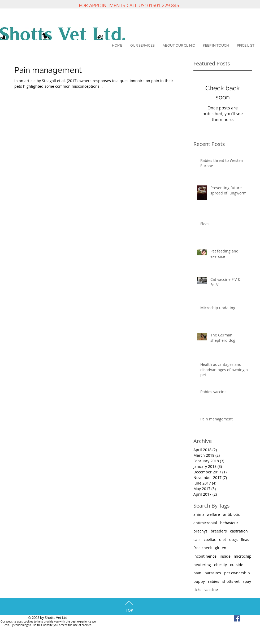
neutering (202, 565)
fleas (245, 539)
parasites (213, 573)
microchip (243, 556)
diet (223, 539)
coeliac (210, 539)
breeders (219, 531)
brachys (200, 531)
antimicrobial (205, 523)
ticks (197, 590)
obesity (220, 565)
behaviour (229, 523)
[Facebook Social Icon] (237, 618)
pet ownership (237, 573)
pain (197, 573)
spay (247, 581)
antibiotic (231, 514)
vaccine (211, 590)
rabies (214, 581)
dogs (233, 539)
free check (203, 548)
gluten (221, 548)
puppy (199, 581)
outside (237, 565)
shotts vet (231, 581)
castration (239, 531)
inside (225, 556)
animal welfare (207, 514)
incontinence (205, 556)
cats (197, 539)
